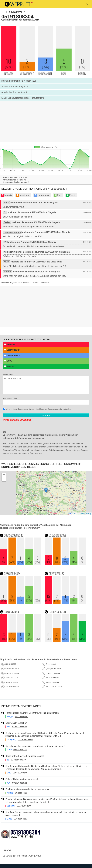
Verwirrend (12, 350)
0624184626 (21, 793)
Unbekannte (12, 355)
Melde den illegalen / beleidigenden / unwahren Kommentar (25, 282)
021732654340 (24, 806)
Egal (8, 361)
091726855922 (20, 783)
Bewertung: (46, 384)
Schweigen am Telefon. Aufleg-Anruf (23, 856)
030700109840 (20, 773)
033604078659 (25, 740)
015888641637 (21, 819)
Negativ (10, 344)
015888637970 (18, 760)
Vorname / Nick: (46, 401)
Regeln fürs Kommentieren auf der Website (22, 453)
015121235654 (20, 727)
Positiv (9, 366)
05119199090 (21, 717)
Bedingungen (23, 409)
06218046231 (20, 750)
